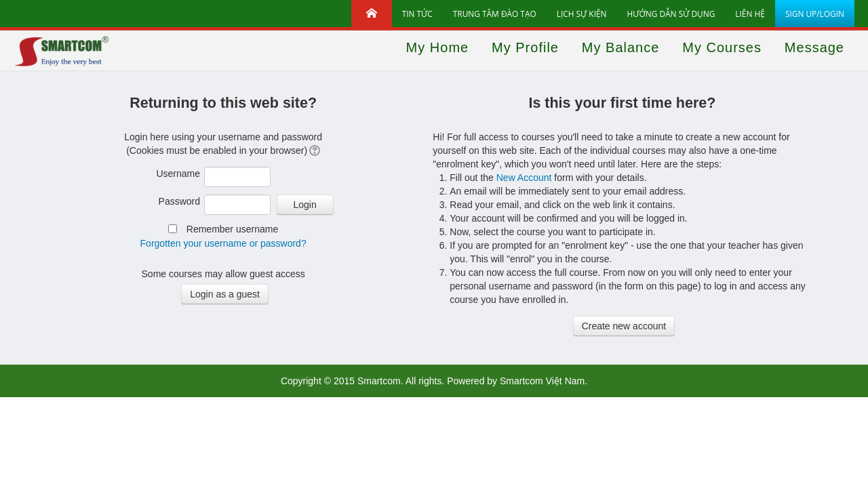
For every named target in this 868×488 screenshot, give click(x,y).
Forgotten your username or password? (223, 243)
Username (178, 174)
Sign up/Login (815, 14)
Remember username (232, 229)
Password (179, 201)
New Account (524, 178)
